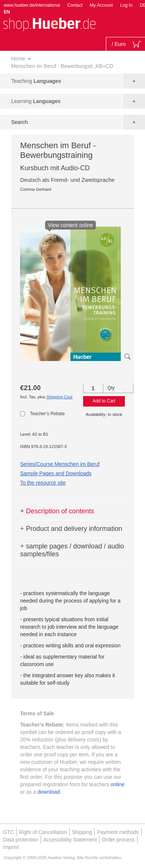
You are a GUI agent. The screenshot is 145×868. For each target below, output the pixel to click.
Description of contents (57, 511)
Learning (36, 101)
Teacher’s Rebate (47, 414)
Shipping (82, 832)
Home (18, 59)
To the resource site (43, 483)
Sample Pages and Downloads (56, 473)
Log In (126, 5)
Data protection (21, 840)
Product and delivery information (71, 529)
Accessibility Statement (70, 840)
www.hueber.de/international (32, 5)
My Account (101, 5)
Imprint (11, 847)
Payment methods (118, 832)
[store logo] (49, 24)
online (118, 784)
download (49, 792)
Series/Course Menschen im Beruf (60, 464)
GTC (9, 832)
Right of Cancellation (43, 832)
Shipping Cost (60, 397)
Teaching (36, 81)
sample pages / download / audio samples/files (72, 550)
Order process (118, 840)
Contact (75, 5)
